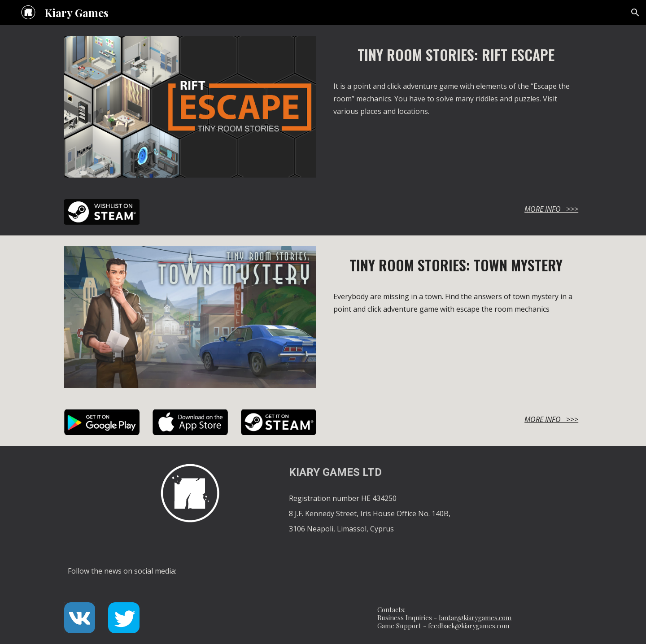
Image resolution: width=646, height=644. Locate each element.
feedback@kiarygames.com (469, 626)
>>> (570, 209)
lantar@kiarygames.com (475, 618)
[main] (456, 55)
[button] (635, 13)
